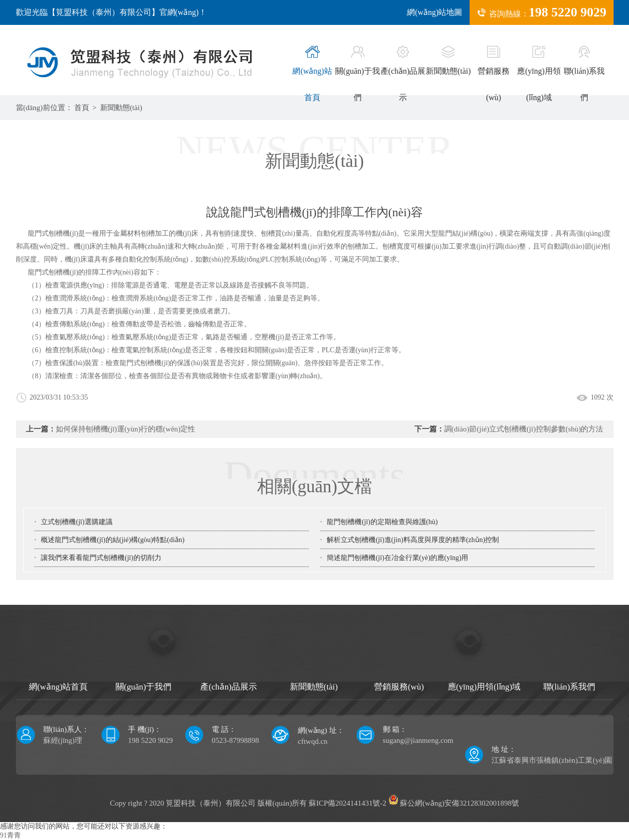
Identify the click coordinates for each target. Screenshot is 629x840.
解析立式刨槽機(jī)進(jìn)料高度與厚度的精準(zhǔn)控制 (413, 540)
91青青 (10, 835)
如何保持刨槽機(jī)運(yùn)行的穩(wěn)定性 (126, 429)
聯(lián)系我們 (584, 74)
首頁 (82, 108)
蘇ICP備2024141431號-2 (348, 803)
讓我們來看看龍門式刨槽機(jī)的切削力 (101, 558)
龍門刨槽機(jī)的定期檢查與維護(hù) (382, 522)
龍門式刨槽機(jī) (53, 272)
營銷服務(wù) (494, 74)
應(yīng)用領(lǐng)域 (539, 74)
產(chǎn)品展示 (403, 74)
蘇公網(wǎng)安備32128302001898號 (454, 803)
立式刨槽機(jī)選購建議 (76, 522)
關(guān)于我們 (358, 74)
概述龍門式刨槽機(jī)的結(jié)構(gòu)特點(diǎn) (113, 540)
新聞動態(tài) (448, 61)
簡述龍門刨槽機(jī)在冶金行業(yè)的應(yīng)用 (397, 558)
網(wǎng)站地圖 (435, 12)
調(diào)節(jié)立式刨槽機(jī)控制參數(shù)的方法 (524, 429)
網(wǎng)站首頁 (312, 74)
